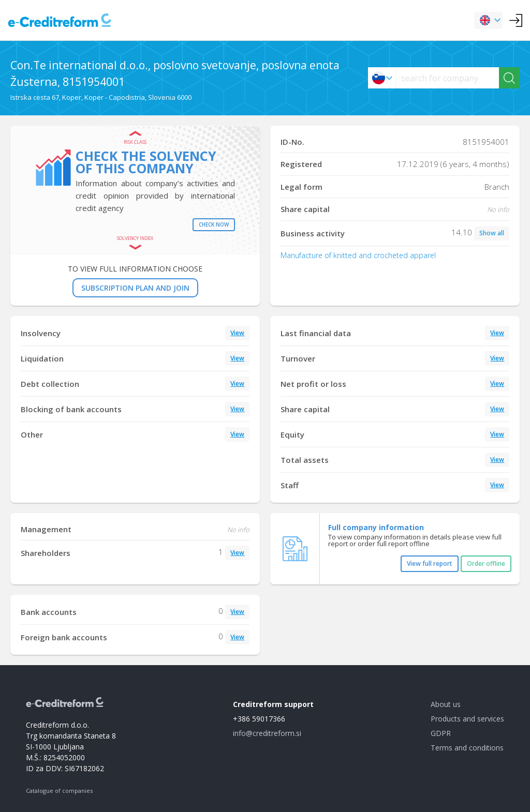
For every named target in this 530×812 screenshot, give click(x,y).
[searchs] (447, 78)
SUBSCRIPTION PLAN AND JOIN (135, 288)
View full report (430, 563)
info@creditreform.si (267, 733)
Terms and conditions (467, 748)
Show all (492, 233)
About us (446, 704)
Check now (214, 224)
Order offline (486, 563)
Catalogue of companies (59, 791)
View (237, 333)
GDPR (441, 733)
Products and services (467, 719)
